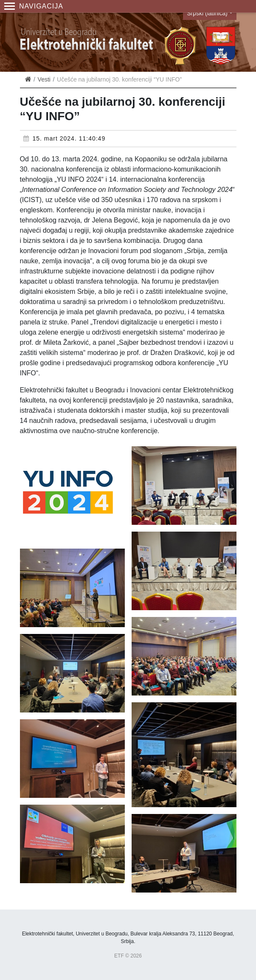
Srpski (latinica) (207, 13)
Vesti (44, 79)
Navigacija (34, 6)
